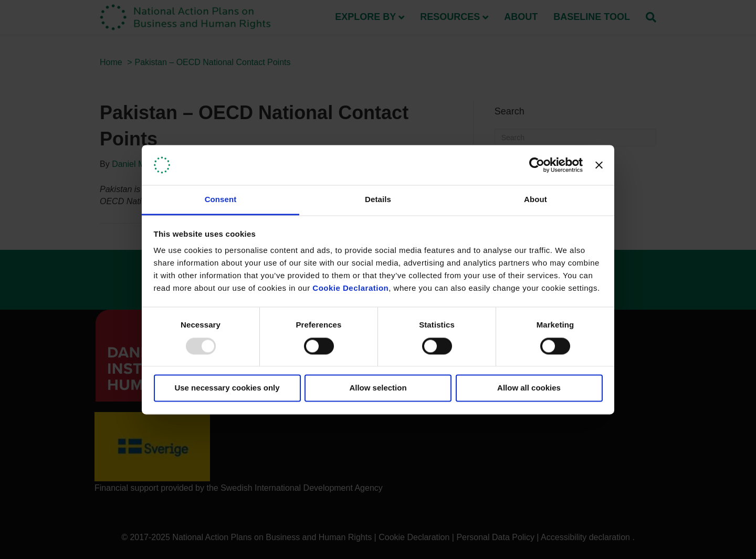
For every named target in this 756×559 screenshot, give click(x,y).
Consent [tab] (221, 200)
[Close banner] (599, 165)
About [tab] (535, 200)
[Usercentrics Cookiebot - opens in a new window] (537, 165)
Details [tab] (378, 200)
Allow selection (378, 388)
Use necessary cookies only (227, 388)
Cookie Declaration (350, 288)
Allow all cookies (529, 388)
